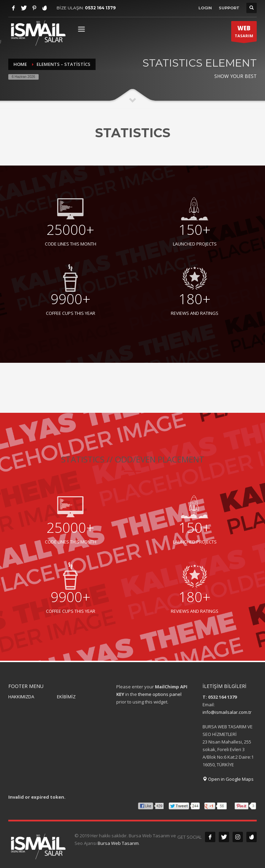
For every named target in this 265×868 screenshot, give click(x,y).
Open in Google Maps (228, 779)
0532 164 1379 (100, 8)
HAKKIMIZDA (21, 697)
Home (20, 64)
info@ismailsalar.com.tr (227, 712)
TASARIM (244, 33)
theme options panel (160, 694)
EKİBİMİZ (66, 697)
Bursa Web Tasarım (118, 843)
